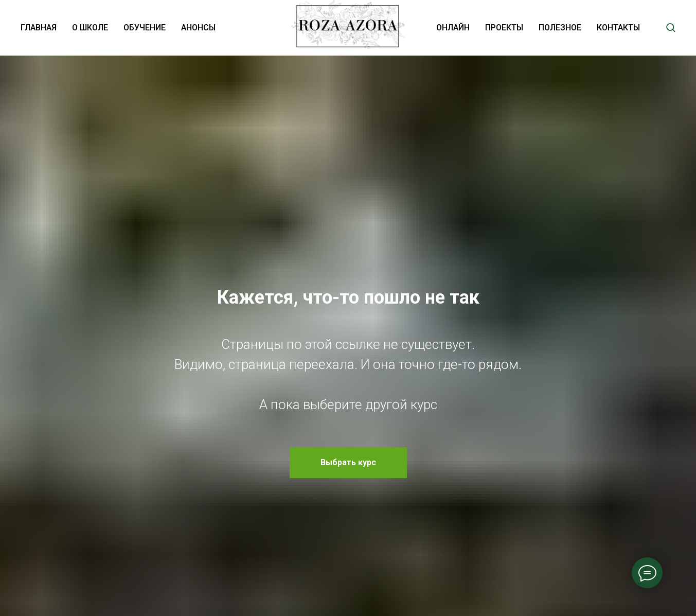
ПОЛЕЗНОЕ (560, 28)
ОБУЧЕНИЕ (145, 28)
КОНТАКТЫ (618, 28)
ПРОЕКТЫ (504, 28)
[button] (671, 27)
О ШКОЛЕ (90, 28)
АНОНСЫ (198, 28)
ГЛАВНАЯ (39, 28)
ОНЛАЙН (453, 28)
